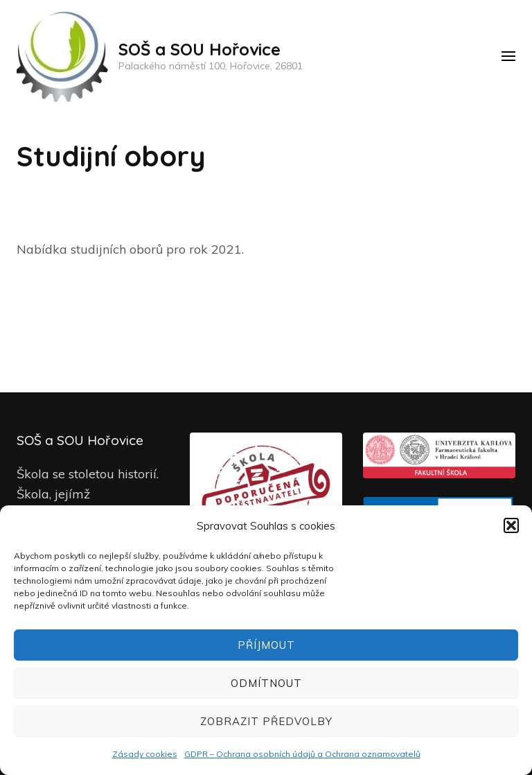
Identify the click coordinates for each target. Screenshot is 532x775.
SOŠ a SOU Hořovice (199, 49)
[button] (511, 525)
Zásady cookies (145, 754)
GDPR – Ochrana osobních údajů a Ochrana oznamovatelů (302, 754)
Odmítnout (266, 683)
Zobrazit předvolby (266, 721)
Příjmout (266, 645)
